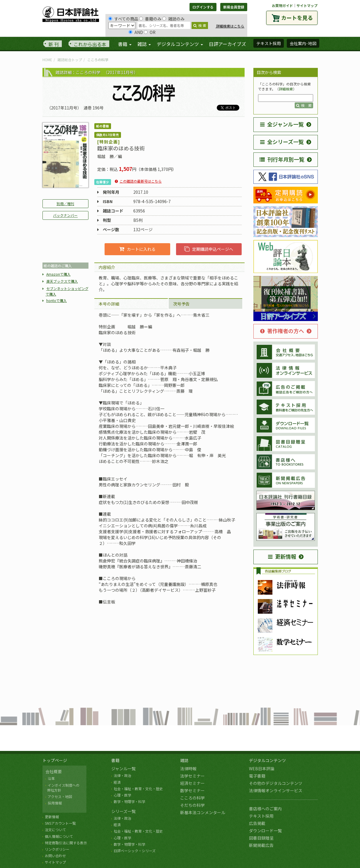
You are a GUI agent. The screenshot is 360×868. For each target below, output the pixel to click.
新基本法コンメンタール (203, 812)
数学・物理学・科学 (129, 801)
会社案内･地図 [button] (303, 43)
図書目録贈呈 (261, 838)
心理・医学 (122, 795)
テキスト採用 (261, 816)
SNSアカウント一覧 (60, 823)
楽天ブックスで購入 (62, 281)
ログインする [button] (203, 7)
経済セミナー (192, 783)
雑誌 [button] (144, 44)
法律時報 (188, 768)
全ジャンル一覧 (282, 124)
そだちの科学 (192, 805)
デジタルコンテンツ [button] (180, 44)
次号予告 (181, 304)
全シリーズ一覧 (282, 142)
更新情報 (282, 556)
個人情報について (59, 836)
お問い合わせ (55, 856)
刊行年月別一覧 (282, 159)
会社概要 (54, 771)
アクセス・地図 (60, 796)
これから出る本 (90, 44)
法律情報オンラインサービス (276, 790)
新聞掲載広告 (261, 845)
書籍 (115, 760)
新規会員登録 (234, 7)
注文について (55, 830)
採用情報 (55, 803)
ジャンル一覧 (123, 768)
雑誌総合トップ (70, 60)
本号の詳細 (109, 304)
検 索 (200, 25)
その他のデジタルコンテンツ (276, 783)
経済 (117, 782)
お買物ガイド (282, 5)
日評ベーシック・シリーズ (135, 851)
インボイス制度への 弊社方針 (62, 788)
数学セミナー (192, 790)
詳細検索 (286, 89)
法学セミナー (192, 776)
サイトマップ (307, 5)
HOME (47, 60)
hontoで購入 (57, 300)
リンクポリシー (57, 849)
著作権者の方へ (282, 331)
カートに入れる (137, 249)
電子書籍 (257, 776)
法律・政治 (122, 775)
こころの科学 (192, 798)
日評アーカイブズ (227, 44)
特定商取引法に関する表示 (66, 843)
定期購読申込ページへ (209, 249)
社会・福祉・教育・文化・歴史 (138, 789)
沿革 (51, 778)
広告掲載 (257, 823)
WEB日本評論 (262, 768)
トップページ (55, 760)
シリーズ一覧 (123, 811)
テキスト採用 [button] (269, 43)
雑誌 (184, 760)
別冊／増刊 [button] (65, 204)
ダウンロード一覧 (265, 831)
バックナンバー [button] (65, 215)
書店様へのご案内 (265, 809)
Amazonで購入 (58, 274)
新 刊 (54, 44)
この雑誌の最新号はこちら (141, 181)
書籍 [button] (125, 44)
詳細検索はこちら (230, 26)
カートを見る (297, 18)
